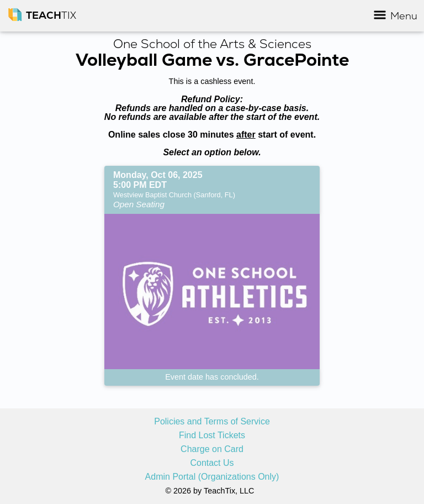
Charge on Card (212, 449)
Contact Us (212, 463)
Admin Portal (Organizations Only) (212, 477)
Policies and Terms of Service (212, 422)
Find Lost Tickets (212, 435)
